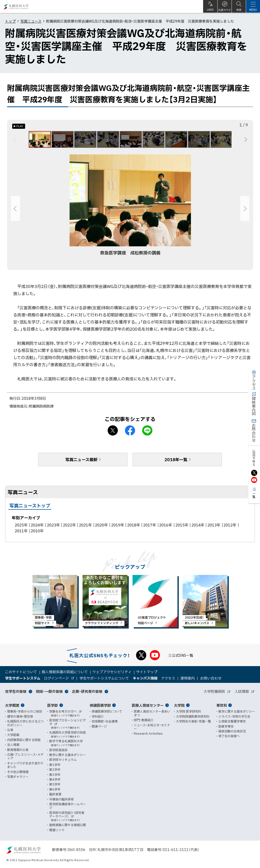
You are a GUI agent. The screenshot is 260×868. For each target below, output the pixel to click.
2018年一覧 (176, 462)
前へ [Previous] (15, 141)
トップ (10, 21)
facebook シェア (130, 433)
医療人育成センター (148, 705)
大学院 (179, 705)
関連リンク (57, 830)
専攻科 (222, 705)
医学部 (53, 705)
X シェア (113, 433)
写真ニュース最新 (81, 462)
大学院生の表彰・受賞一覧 (193, 721)
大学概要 (12, 705)
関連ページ (99, 726)
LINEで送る (147, 433)
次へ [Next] (245, 141)
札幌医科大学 (16, 6)
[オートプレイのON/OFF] (19, 126)
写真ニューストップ (30, 508)
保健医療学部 (100, 705)
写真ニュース (31, 21)
